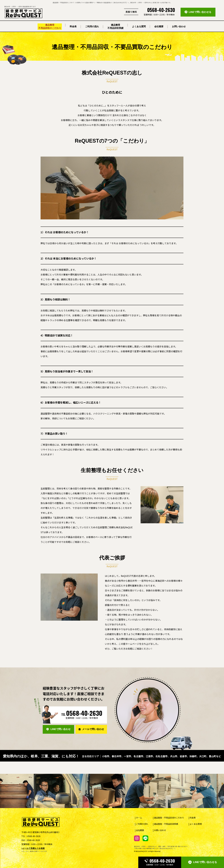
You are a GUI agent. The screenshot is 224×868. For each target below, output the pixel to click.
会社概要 (140, 830)
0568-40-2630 (160, 861)
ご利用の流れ (142, 824)
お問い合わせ (160, 830)
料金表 (193, 818)
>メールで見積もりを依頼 (33, 848)
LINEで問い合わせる (203, 862)
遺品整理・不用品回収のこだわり (169, 818)
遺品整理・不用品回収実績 (166, 824)
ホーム (139, 818)
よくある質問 (196, 824)
